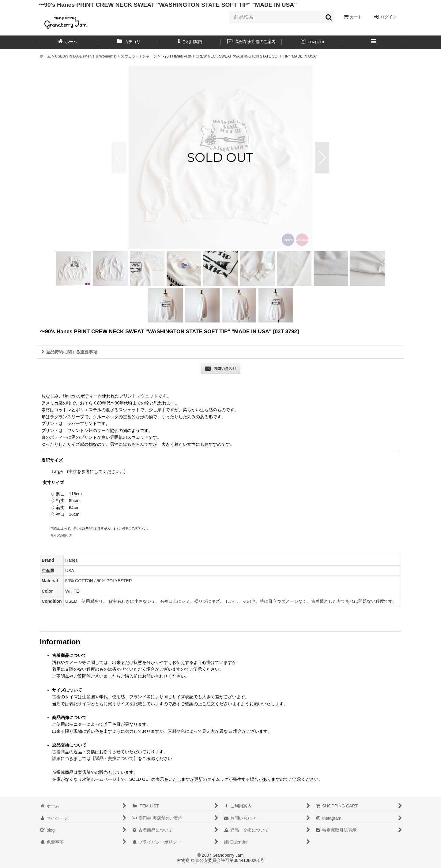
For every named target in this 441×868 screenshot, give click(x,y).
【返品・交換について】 (114, 758)
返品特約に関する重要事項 (69, 352)
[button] (374, 42)
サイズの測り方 (61, 536)
